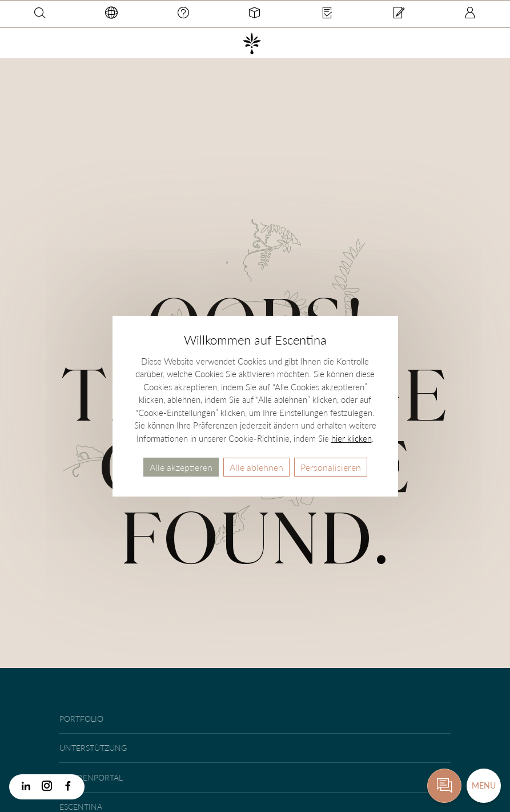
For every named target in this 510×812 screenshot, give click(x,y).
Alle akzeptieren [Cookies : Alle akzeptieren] (181, 467)
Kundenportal (91, 777)
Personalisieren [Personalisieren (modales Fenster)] (331, 467)
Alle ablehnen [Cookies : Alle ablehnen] (256, 467)
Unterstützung (93, 748)
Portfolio (81, 719)
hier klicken (352, 438)
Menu (484, 785)
